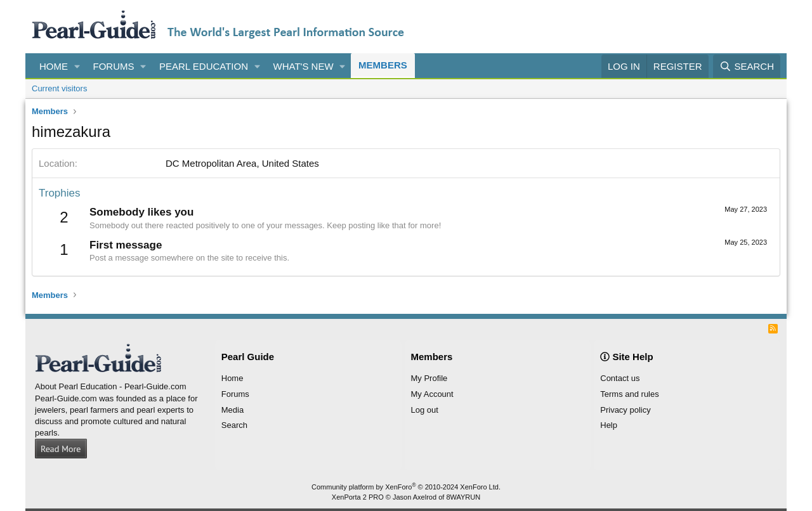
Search (234, 425)
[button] (77, 66)
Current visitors (59, 88)
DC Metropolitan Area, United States (242, 163)
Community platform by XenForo (406, 487)
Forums (114, 66)
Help (609, 425)
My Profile (429, 378)
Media (232, 410)
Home (54, 66)
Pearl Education (204, 66)
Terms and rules (629, 394)
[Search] (747, 66)
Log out (425, 410)
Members (383, 65)
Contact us (620, 378)
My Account (432, 394)
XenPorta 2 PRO (358, 497)
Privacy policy (625, 410)
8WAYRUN (463, 497)
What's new (304, 66)
